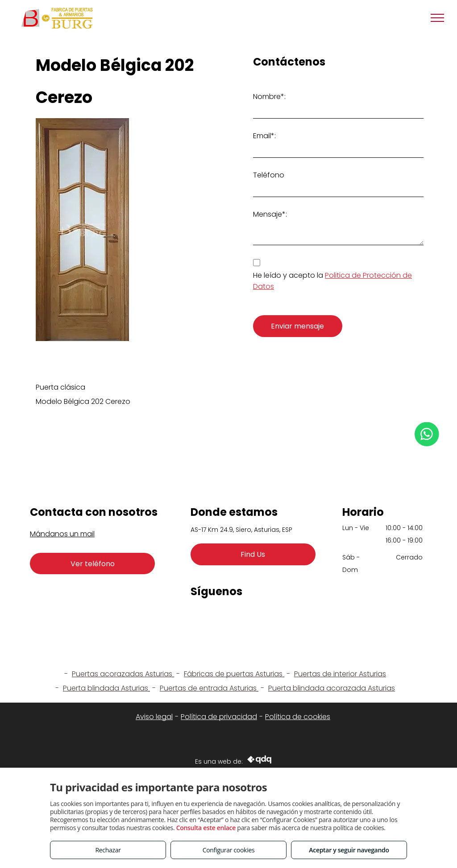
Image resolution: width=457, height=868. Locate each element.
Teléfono (269, 175)
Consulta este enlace (206, 828)
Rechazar (108, 850)
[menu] (437, 18)
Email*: (264, 136)
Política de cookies (298, 717)
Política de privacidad (219, 717)
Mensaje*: (270, 214)
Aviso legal (154, 717)
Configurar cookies (229, 850)
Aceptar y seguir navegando (349, 850)
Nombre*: (269, 97)
